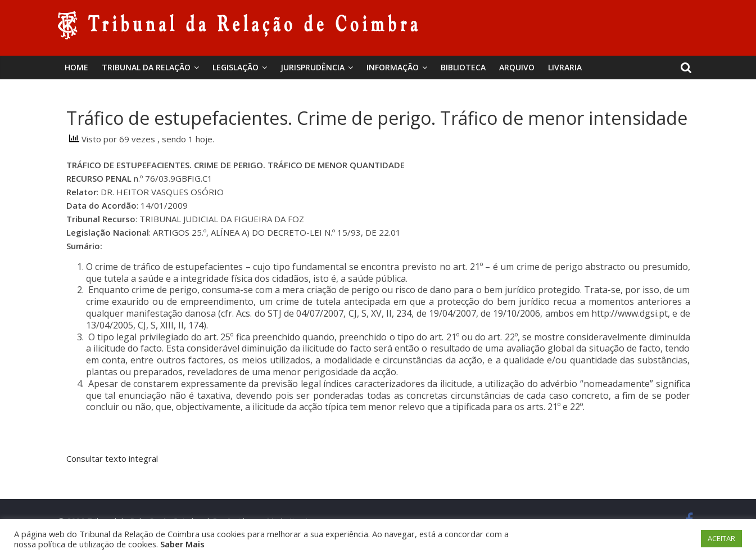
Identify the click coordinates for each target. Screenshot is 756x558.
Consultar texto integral (112, 458)
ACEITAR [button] (721, 538)
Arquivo (517, 67)
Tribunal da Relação (146, 67)
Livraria (565, 67)
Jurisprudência (313, 67)
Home (76, 67)
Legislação (236, 67)
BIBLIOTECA (463, 67)
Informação (393, 67)
